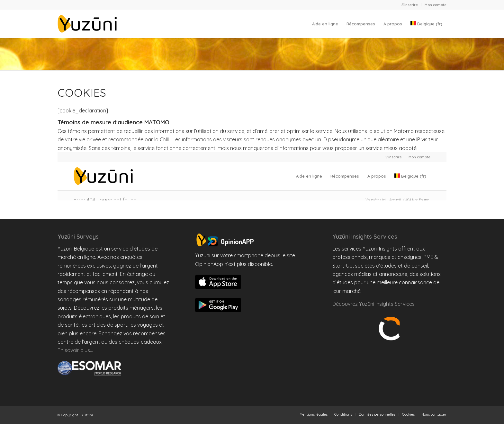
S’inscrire (410, 5)
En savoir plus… (75, 350)
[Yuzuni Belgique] (88, 24)
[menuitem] (410, 5)
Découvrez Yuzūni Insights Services (373, 304)
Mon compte (436, 5)
